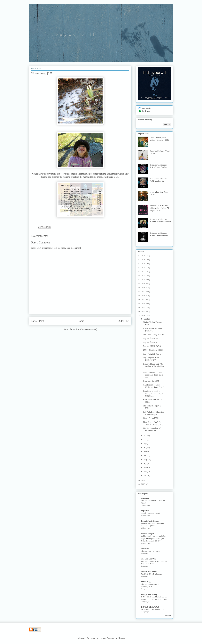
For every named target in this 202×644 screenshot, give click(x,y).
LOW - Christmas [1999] (153, 350)
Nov (145, 436)
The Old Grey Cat (149, 559)
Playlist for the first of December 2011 (152, 430)
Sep (145, 444)
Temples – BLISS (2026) (150, 513)
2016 (144, 296)
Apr (145, 463)
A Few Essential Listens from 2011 (153, 330)
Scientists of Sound (149, 571)
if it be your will (50, 11)
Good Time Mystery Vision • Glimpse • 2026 (159, 139)
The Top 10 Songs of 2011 (153, 335)
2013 (144, 308)
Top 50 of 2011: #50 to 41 (153, 354)
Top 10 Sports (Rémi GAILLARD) (151, 359)
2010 (144, 480)
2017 (144, 292)
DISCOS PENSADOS (150, 607)
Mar (145, 467)
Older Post (123, 321)
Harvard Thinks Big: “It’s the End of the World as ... (153, 366)
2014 (144, 304)
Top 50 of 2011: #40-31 (152, 346)
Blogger (121, 638)
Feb (145, 472)
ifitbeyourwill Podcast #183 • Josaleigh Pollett (159, 234)
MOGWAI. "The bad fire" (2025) (154, 609)
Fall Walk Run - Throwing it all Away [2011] (153, 413)
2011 (143, 315)
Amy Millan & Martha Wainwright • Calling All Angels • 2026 (160, 208)
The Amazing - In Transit (151, 551)
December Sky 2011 (151, 381)
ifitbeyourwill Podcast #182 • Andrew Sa (159, 180)
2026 (144, 256)
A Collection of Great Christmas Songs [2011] (154, 386)
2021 (144, 276)
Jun (145, 455)
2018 (144, 288)
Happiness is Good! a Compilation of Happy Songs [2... (153, 393)
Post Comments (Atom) (86, 329)
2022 (144, 272)
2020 (144, 280)
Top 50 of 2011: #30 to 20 (153, 342)
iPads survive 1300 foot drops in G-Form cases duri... (153, 375)
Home (81, 321)
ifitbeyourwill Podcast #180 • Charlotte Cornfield (160, 221)
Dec (145, 319)
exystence (145, 498)
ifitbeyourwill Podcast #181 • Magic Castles (159, 166)
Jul (145, 452)
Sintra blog (146, 582)
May (146, 460)
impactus (145, 511)
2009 (144, 484)
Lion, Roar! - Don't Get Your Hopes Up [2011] (153, 423)
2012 (144, 311)
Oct (145, 440)
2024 (144, 264)
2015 (144, 299)
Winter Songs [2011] (151, 418)
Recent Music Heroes (150, 521)
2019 (144, 284)
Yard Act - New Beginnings (151, 574)
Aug (145, 448)
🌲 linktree (144, 111)
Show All (168, 616)
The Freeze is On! (111, 177)
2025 (144, 260)
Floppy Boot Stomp (149, 594)
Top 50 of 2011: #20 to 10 (153, 338)
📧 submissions (146, 108)
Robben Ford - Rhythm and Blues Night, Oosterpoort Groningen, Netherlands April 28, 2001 (154, 539)
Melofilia (145, 549)
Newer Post (38, 321)
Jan (145, 475)
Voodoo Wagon (147, 534)
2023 (144, 268)
